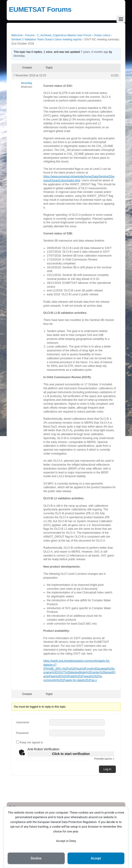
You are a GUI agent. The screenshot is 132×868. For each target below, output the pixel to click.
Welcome (17, 35)
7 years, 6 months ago (95, 52)
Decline (36, 858)
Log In (107, 769)
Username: (23, 722)
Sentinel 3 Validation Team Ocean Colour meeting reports (47, 39)
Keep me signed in (31, 742)
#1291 (115, 75)
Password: (23, 733)
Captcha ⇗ (104, 759)
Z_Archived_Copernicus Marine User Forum (64, 35)
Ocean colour (102, 35)
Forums (30, 35)
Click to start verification (71, 754)
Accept (96, 858)
